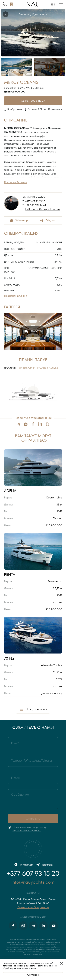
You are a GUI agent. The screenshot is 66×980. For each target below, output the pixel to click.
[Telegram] (33, 926)
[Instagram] (23, 926)
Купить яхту (40, 14)
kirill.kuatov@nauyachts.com (43, 209)
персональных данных (27, 830)
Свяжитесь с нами (33, 101)
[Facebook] (13, 926)
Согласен (33, 975)
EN (53, 4)
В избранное (13, 109)
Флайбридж (27, 368)
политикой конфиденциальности (19, 966)
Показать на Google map (33, 907)
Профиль (10, 368)
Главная (24, 14)
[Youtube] (54, 926)
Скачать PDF (33, 109)
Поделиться (53, 109)
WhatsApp (18, 221)
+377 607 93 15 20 (35, 201)
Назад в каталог (33, 709)
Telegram (48, 221)
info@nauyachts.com (33, 882)
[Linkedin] (43, 926)
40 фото (33, 332)
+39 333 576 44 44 (36, 205)
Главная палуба (48, 368)
